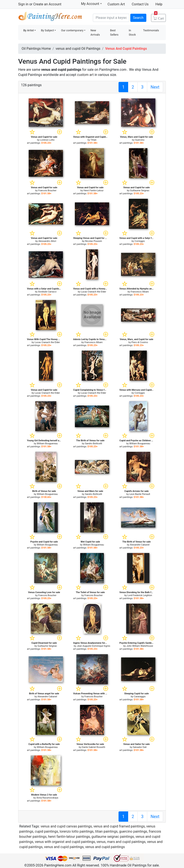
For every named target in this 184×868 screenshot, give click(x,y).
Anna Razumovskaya (47, 798)
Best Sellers (114, 32)
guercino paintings (133, 831)
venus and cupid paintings (64, 847)
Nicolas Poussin (94, 241)
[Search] (111, 18)
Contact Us (140, 4)
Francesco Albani (140, 292)
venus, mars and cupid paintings (121, 842)
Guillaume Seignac (140, 191)
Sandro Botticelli (93, 444)
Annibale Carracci (47, 292)
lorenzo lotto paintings (77, 831)
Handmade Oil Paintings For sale (50, 17)
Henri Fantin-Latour (93, 191)
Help (159, 4)
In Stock (132, 32)
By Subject (47, 30)
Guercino (140, 140)
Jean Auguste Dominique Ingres (93, 646)
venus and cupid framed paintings (119, 826)
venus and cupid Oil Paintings (78, 49)
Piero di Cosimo (140, 342)
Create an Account (47, 4)
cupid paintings (47, 831)
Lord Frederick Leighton (140, 595)
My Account (91, 4)
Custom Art (116, 4)
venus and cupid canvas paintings (66, 826)
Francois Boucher (47, 191)
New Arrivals (95, 32)
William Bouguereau (47, 444)
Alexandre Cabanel (140, 545)
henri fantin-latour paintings (69, 837)
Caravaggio (140, 697)
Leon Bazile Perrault (140, 494)
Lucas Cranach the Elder (93, 292)
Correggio (140, 241)
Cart (159, 17)
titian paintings (106, 831)
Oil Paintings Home (36, 49)
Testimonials (151, 30)
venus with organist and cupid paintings (65, 842)
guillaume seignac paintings (113, 837)
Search (138, 18)
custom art (85, 75)
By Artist (29, 30)
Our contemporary (72, 30)
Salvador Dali (140, 747)
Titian (93, 140)
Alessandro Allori (47, 241)
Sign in (23, 4)
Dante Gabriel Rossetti (94, 747)
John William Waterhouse (140, 646)
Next (155, 87)
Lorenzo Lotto (47, 140)
